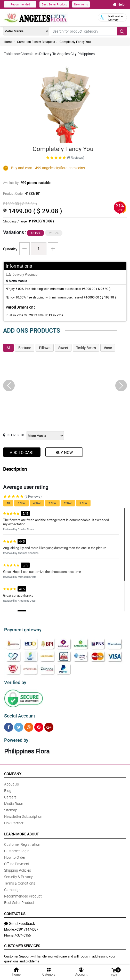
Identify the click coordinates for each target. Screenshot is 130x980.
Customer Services (22, 943)
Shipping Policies (18, 867)
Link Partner (14, 820)
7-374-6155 (22, 932)
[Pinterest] (39, 725)
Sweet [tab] (63, 348)
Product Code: (21, 193)
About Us (11, 781)
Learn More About (21, 831)
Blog (8, 787)
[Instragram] (29, 725)
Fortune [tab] (25, 348)
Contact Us (15, 911)
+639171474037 (26, 926)
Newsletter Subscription (23, 813)
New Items (81, 4)
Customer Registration (22, 841)
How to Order (15, 854)
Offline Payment (17, 861)
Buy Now (64, 452)
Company (13, 771)
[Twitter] (19, 725)
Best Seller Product (54, 4)
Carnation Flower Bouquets (36, 42)
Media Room (14, 800)
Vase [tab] (108, 348)
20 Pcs (54, 233)
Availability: (26, 183)
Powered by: (16, 737)
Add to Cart (22, 452)
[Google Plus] (49, 725)
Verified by (14, 681)
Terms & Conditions (20, 880)
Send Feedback (20, 920)
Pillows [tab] (45, 348)
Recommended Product (23, 893)
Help (119, 4)
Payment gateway (21, 629)
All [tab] (8, 348)
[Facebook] (9, 725)
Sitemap (11, 807)
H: (50, 315)
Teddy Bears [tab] (86, 348)
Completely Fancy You (75, 42)
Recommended (20, 4)
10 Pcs (35, 233)
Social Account (18, 714)
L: (13, 315)
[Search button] (122, 31)
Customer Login (17, 848)
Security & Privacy (18, 874)
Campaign (12, 887)
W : (31, 315)
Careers (10, 794)
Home (8, 42)
